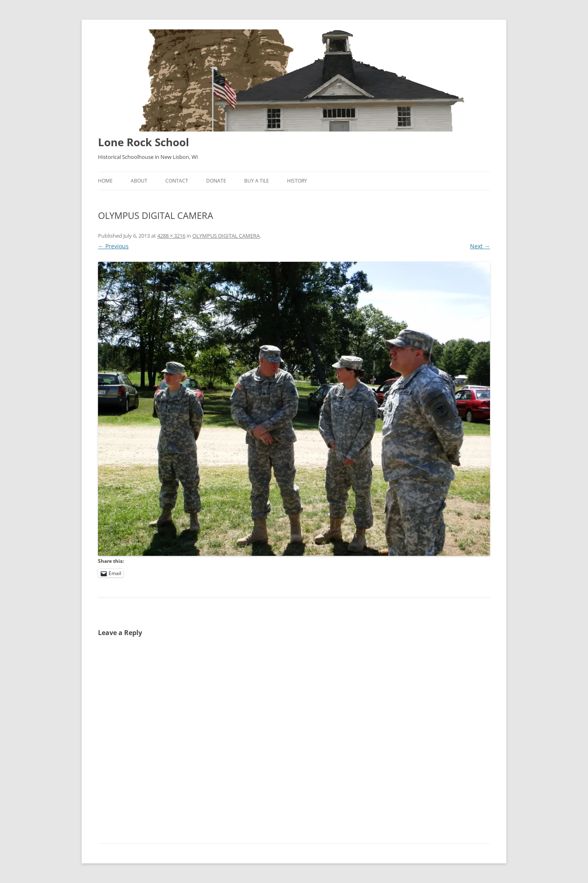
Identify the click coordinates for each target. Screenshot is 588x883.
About (139, 181)
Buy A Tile (257, 181)
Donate (216, 181)
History (297, 181)
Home (105, 181)
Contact (177, 181)
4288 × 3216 (171, 236)
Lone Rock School (144, 142)
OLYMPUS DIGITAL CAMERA (226, 236)
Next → (480, 246)
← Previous (113, 246)
